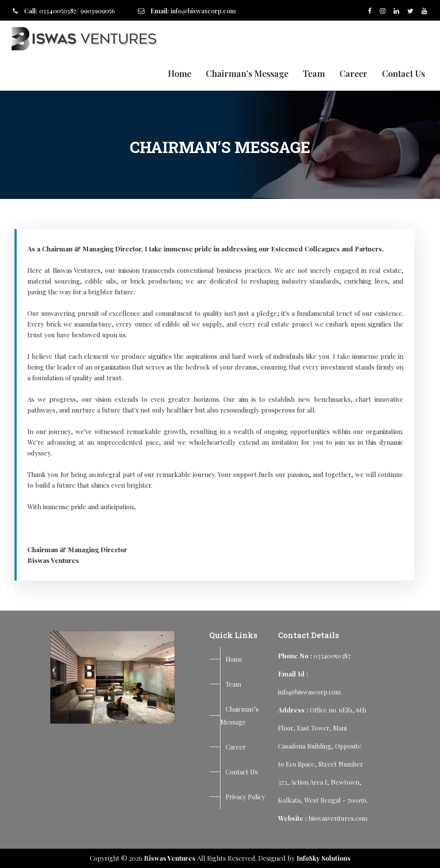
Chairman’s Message (247, 73)
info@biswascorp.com (203, 11)
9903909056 (98, 11)
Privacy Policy (245, 797)
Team (314, 73)
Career (353, 73)
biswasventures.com (338, 818)
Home (180, 73)
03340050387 (58, 11)
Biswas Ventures (170, 858)
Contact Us (403, 73)
